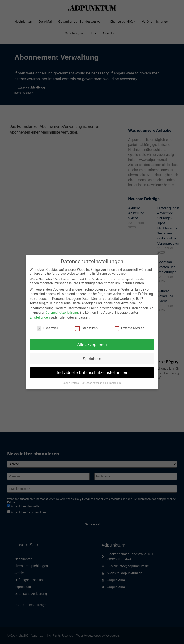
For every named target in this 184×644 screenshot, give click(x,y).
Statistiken (86, 328)
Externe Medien (129, 328)
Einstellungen (40, 317)
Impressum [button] (115, 383)
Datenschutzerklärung (62, 313)
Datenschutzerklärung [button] (94, 383)
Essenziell (47, 328)
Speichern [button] (92, 359)
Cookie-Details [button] (71, 383)
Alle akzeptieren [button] (92, 345)
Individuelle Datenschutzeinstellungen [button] (92, 373)
